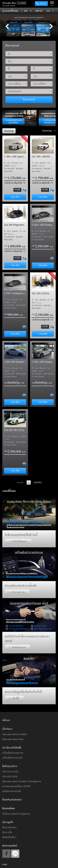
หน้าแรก (6, 720)
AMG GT (39, 11)
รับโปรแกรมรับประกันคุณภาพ (16, 814)
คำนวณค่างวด (17, 592)
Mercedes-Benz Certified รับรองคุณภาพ (22, 781)
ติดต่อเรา (41, 4)
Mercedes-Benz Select (13, 739)
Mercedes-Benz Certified (15, 734)
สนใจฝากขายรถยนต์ (12, 791)
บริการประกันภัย (10, 776)
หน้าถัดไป (38, 483)
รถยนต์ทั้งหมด (9, 491)
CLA (48, 11)
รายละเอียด (15, 197)
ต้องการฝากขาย (9, 827)
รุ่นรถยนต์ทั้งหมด (10, 11)
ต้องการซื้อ (7, 832)
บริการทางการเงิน (10, 771)
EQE (26, 11)
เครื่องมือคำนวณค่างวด (13, 753)
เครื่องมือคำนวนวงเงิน (12, 758)
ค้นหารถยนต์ (29, 99)
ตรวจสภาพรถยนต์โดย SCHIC (17, 786)
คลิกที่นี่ (14, 698)
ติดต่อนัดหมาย (17, 647)
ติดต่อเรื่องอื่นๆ (9, 837)
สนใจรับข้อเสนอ (18, 541)
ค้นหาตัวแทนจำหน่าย (12, 800)
